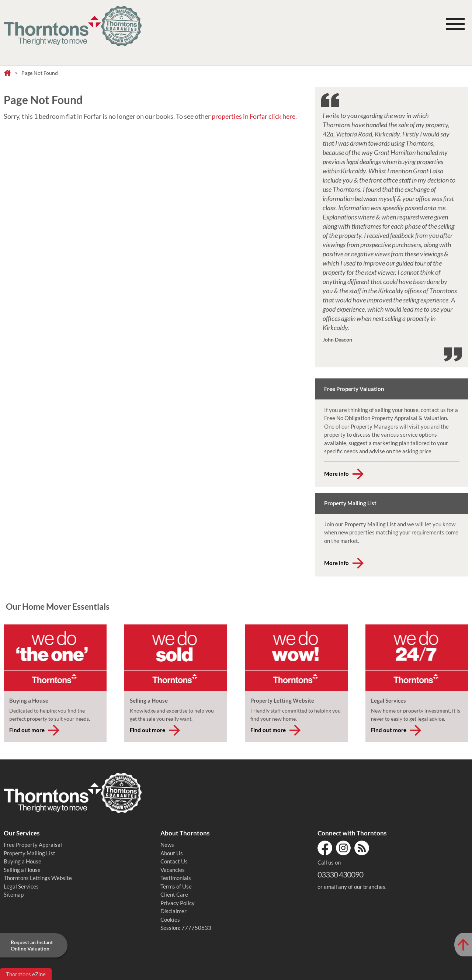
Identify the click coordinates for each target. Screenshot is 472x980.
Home (7, 73)
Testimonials (176, 878)
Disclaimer (173, 911)
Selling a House (22, 870)
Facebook (325, 848)
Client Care (174, 894)
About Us (172, 853)
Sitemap (14, 894)
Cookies (170, 920)
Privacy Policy (178, 903)
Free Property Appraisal (33, 845)
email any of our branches (355, 887)
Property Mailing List (29, 853)
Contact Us (174, 861)
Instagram (343, 848)
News (167, 845)
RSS (362, 848)
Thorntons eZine (26, 974)
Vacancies (173, 870)
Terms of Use (176, 886)
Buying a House (22, 861)
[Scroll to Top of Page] (463, 945)
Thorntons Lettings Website (38, 878)
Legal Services (21, 886)
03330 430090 (340, 874)
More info (336, 474)
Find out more (27, 730)
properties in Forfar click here (254, 116)
